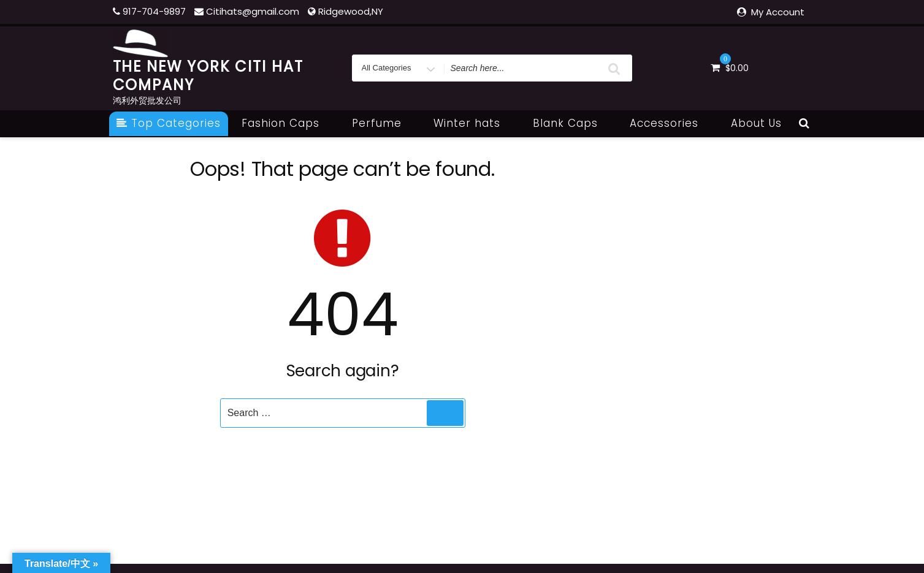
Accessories (671, 123)
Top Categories (169, 123)
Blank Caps (572, 123)
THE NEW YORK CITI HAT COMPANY (208, 76)
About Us (756, 123)
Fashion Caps (287, 123)
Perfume (384, 123)
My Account (778, 12)
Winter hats (474, 123)
